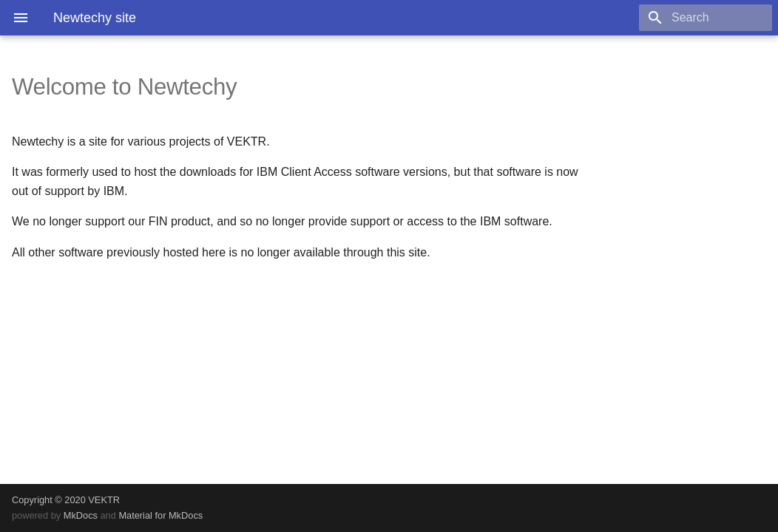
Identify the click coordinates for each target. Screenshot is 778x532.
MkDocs (81, 515)
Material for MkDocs (160, 515)
